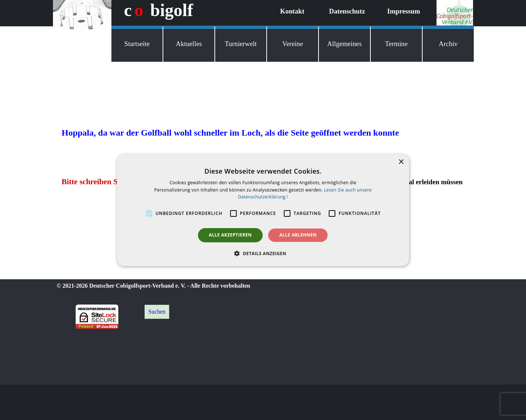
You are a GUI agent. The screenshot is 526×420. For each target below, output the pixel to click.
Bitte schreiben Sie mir (100, 182)
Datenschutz (347, 11)
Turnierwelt (241, 44)
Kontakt (292, 11)
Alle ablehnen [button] (298, 235)
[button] (263, 253)
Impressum (404, 11)
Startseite (137, 44)
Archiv (448, 44)
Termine (396, 44)
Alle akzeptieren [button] (230, 235)
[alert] (263, 210)
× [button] (401, 162)
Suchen (157, 312)
